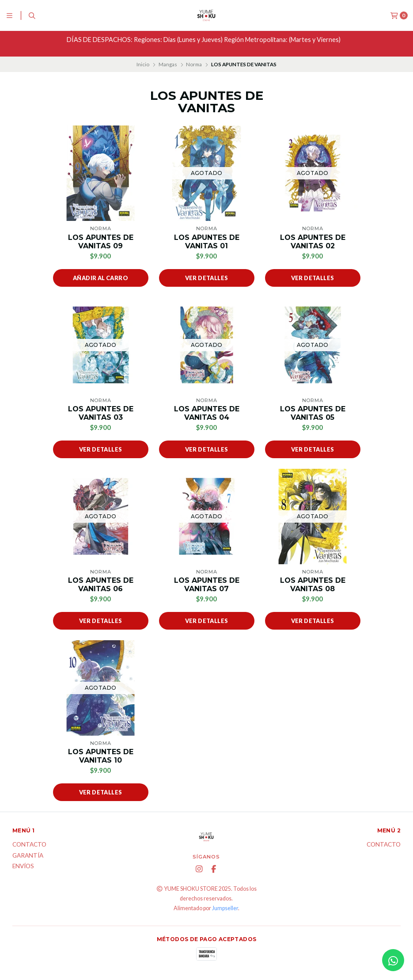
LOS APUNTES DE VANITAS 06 (101, 585)
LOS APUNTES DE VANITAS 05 (313, 413)
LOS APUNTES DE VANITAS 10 (101, 756)
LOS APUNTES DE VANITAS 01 (207, 242)
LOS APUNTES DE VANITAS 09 (101, 242)
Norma (194, 64)
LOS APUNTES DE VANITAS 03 (101, 413)
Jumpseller (225, 908)
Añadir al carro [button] (100, 278)
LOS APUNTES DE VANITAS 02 (313, 242)
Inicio (143, 64)
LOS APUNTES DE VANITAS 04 (207, 413)
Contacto (29, 845)
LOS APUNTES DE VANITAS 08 (313, 585)
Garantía (28, 856)
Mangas (168, 64)
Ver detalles (207, 278)
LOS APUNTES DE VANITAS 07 (207, 585)
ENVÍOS (23, 866)
